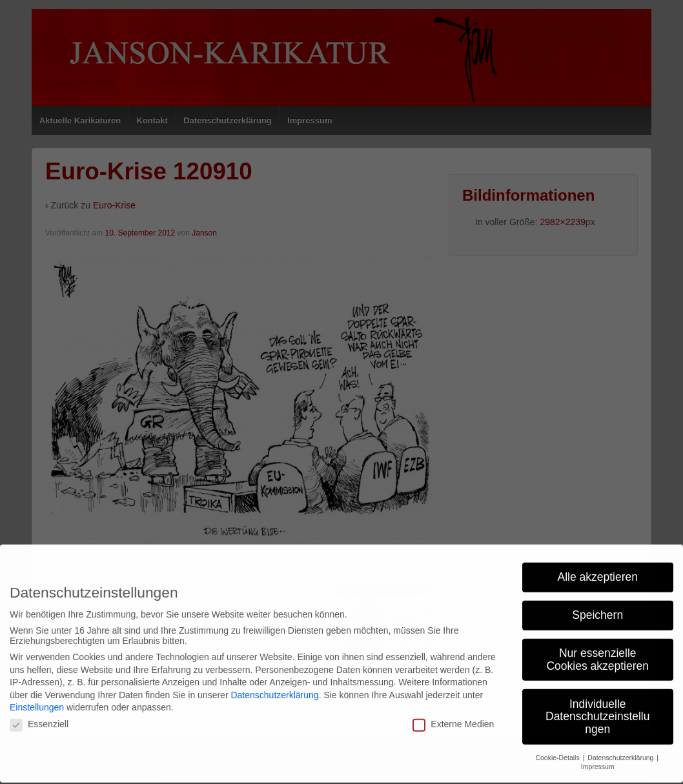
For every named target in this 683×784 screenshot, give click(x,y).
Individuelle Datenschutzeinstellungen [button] (597, 711)
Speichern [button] (597, 609)
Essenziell (39, 718)
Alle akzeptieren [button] (597, 571)
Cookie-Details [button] (558, 752)
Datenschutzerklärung (274, 689)
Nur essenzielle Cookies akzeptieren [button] (597, 654)
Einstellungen (37, 702)
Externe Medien (453, 718)
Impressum (598, 761)
